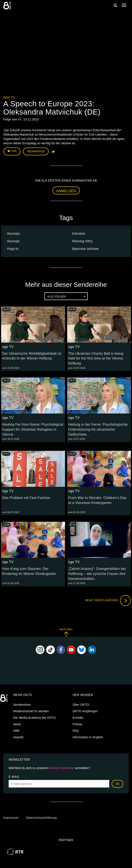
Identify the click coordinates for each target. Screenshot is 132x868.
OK (117, 784)
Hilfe (16, 731)
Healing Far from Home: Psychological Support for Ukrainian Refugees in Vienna (33, 429)
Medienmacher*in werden (31, 711)
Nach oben (66, 632)
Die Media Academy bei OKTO (35, 718)
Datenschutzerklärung (41, 818)
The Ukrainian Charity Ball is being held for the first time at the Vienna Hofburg (96, 359)
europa (14, 234)
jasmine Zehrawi (86, 249)
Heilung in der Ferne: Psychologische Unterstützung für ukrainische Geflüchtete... (98, 429)
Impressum (11, 818)
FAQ (76, 731)
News (17, 724)
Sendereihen (22, 705)
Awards (18, 737)
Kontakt (78, 718)
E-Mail (14, 777)
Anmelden (66, 191)
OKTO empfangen (85, 711)
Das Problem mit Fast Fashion (26, 498)
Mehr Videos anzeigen (108, 601)
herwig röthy (83, 241)
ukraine (79, 234)
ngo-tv (14, 249)
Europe (14, 241)
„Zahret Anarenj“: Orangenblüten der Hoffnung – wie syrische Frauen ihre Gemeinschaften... (97, 574)
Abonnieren (36, 151)
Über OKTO (81, 705)
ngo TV (9, 97)
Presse (77, 724)
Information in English (88, 737)
